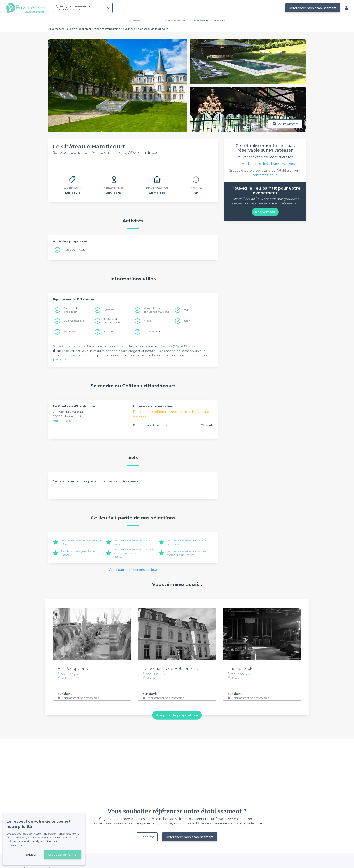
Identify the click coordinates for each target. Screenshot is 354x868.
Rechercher (265, 212)
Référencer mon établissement (313, 8)
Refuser (31, 854)
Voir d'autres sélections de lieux (133, 570)
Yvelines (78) (169, 346)
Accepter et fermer (63, 854)
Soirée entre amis (140, 20)
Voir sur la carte (65, 421)
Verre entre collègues (173, 20)
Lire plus (59, 360)
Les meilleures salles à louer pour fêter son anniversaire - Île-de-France (134, 553)
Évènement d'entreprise (209, 20)
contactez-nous (265, 175)
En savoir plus (16, 845)
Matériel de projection (71, 310)
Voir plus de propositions (177, 715)
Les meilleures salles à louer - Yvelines (265, 164)
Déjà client (147, 837)
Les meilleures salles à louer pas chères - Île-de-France (186, 553)
